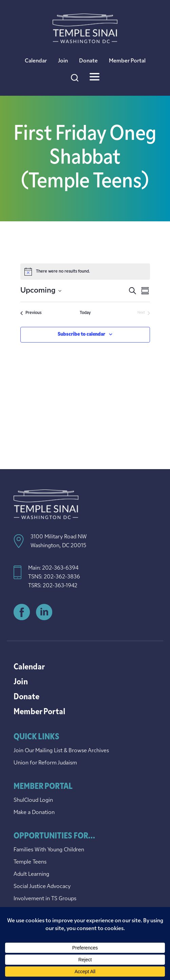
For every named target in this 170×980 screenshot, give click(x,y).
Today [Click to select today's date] (85, 313)
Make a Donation (34, 813)
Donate (88, 61)
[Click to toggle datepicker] (41, 291)
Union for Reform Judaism (45, 763)
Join (63, 61)
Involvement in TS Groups (45, 899)
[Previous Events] (31, 313)
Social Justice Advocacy (42, 887)
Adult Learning (31, 874)
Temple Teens (30, 862)
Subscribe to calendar (81, 335)
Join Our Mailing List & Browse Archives (61, 751)
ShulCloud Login (33, 800)
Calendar (36, 61)
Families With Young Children (49, 850)
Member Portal (127, 61)
